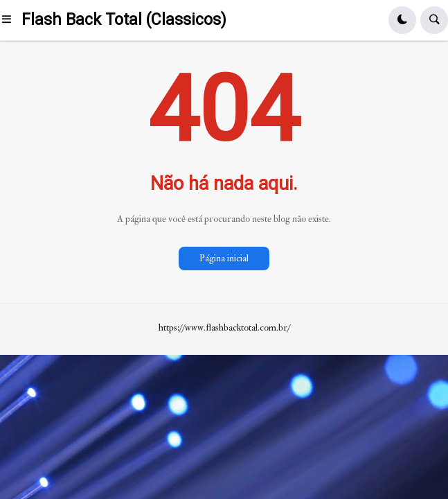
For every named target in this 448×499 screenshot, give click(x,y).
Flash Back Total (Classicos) (124, 20)
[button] (11, 20)
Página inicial (224, 258)
